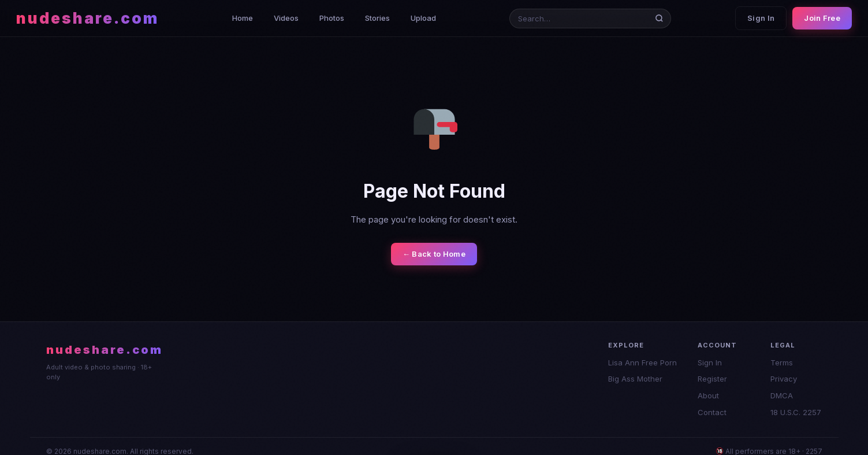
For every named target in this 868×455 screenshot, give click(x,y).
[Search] (662, 18)
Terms (782, 362)
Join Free (822, 18)
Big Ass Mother (635, 379)
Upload (423, 18)
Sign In (761, 18)
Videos (286, 18)
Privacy (784, 379)
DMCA (782, 395)
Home (243, 18)
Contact (712, 412)
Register (712, 379)
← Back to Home (434, 254)
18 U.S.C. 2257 (796, 412)
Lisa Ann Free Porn (642, 362)
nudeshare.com (87, 18)
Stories (377, 18)
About (708, 395)
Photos (332, 18)
